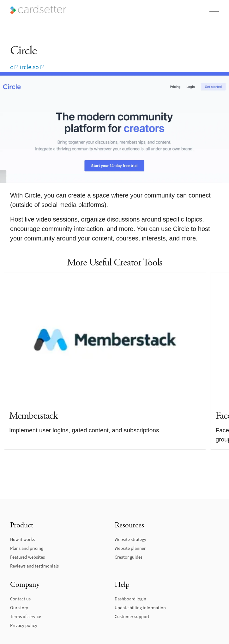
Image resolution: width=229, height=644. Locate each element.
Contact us (20, 599)
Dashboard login (130, 599)
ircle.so (29, 67)
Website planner (130, 548)
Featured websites (27, 557)
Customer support (132, 617)
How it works (22, 540)
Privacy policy (24, 626)
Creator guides (129, 557)
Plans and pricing (27, 548)
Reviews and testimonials (34, 566)
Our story (19, 608)
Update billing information (140, 608)
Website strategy (130, 540)
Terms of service (26, 617)
